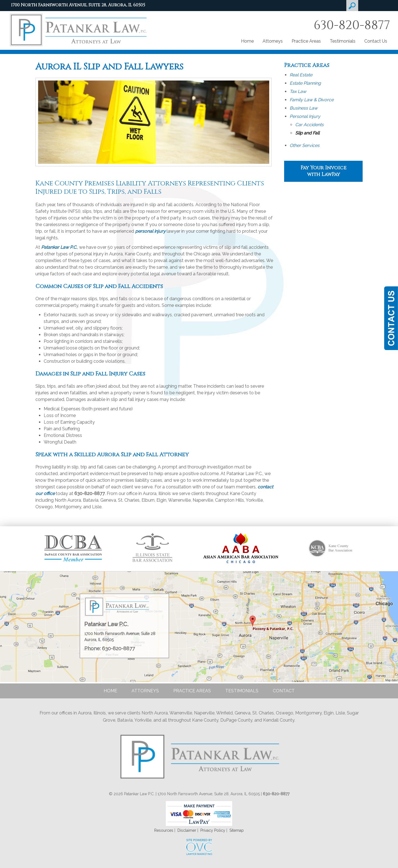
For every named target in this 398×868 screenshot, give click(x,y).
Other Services (305, 145)
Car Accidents (309, 125)
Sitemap (237, 830)
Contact (284, 691)
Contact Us (376, 41)
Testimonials (343, 41)
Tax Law (298, 91)
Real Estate (301, 75)
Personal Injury (305, 116)
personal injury (150, 231)
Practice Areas (306, 41)
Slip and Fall (307, 133)
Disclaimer (187, 830)
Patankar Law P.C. (59, 247)
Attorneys (273, 41)
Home (247, 41)
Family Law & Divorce (312, 100)
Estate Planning (305, 83)
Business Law (304, 108)
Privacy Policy (213, 830)
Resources (164, 830)
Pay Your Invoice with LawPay (323, 171)
